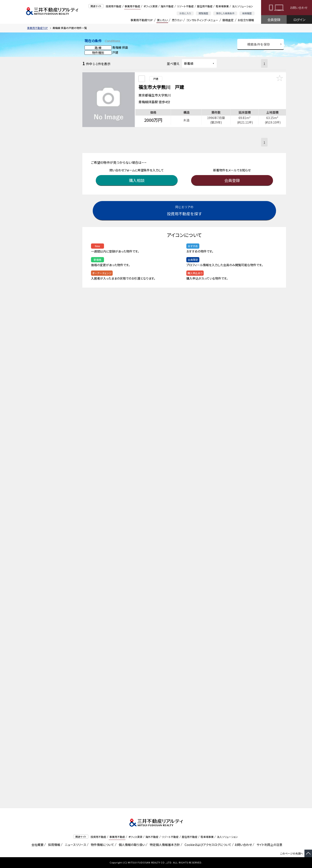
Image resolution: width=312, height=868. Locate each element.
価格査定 (228, 20)
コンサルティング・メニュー (202, 20)
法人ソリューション (243, 6)
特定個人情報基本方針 (164, 845)
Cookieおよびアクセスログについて (207, 845)
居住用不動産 (205, 6)
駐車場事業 (222, 6)
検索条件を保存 (259, 44)
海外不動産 (167, 6)
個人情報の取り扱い (131, 845)
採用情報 (53, 845)
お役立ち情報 (246, 20)
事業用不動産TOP (142, 20)
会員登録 (274, 20)
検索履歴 (247, 13)
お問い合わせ (299, 8)
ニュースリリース (75, 845)
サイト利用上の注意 (269, 845)
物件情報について (102, 845)
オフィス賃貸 (150, 6)
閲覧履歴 (203, 13)
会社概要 (37, 845)
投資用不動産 (114, 6)
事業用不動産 (132, 6)
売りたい (177, 20)
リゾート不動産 (185, 6)
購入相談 (138, 178)
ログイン (299, 20)
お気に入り (185, 13)
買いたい (162, 20)
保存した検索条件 (225, 13)
